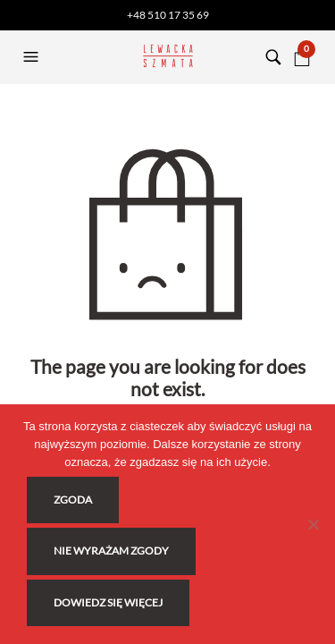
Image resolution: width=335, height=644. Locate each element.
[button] (33, 57)
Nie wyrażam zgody (111, 551)
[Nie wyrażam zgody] (313, 524)
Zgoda (73, 500)
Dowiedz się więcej (108, 602)
